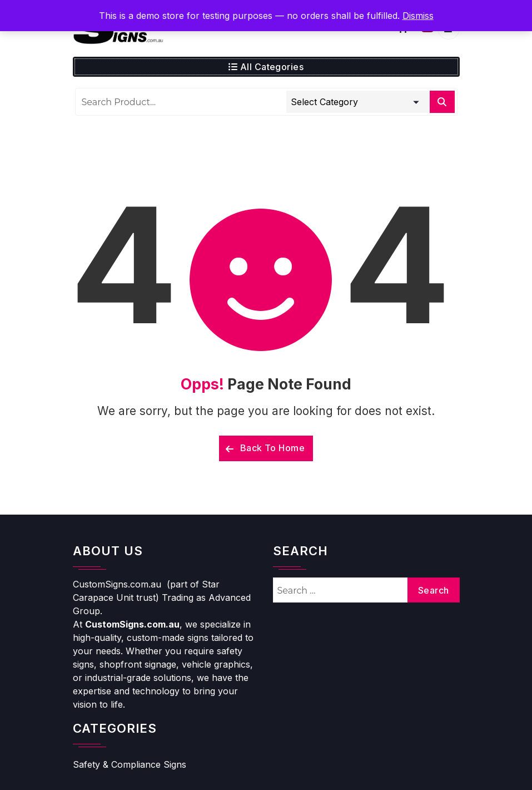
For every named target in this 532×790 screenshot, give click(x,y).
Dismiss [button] (418, 16)
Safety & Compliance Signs (130, 764)
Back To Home (265, 448)
